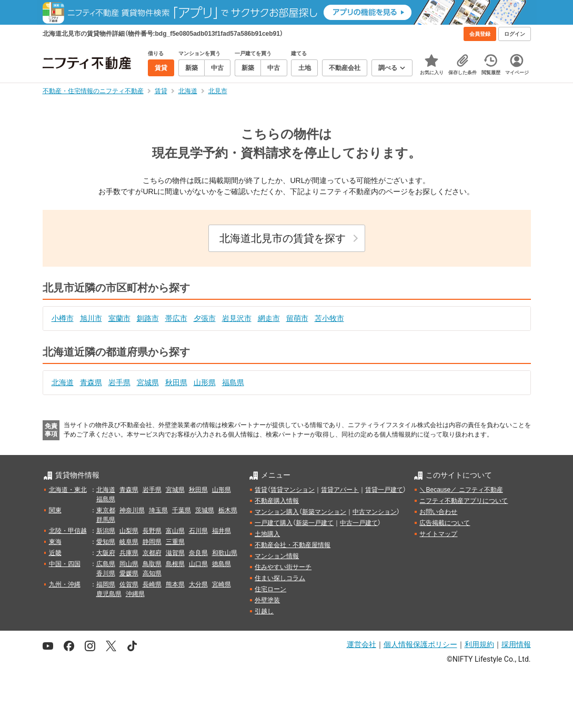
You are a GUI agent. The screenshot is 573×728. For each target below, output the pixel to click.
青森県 (91, 382)
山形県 (205, 382)
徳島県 (222, 564)
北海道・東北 (68, 490)
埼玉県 (158, 510)
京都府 (152, 553)
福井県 (222, 531)
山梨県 (129, 531)
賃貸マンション (293, 490)
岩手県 (119, 382)
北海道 (63, 382)
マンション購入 (277, 512)
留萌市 (297, 318)
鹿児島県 (109, 594)
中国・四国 (65, 564)
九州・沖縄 (65, 584)
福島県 (233, 382)
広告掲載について (445, 523)
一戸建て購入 (274, 523)
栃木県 (228, 510)
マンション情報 (277, 556)
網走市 (269, 318)
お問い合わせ (438, 512)
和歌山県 (225, 553)
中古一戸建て (359, 523)
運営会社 (361, 644)
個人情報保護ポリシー (420, 644)
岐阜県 (129, 542)
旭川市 (91, 318)
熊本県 (175, 584)
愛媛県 (129, 573)
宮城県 (148, 382)
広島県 (106, 564)
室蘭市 (119, 318)
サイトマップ (438, 534)
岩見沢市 (237, 318)
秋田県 (176, 382)
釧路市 (148, 318)
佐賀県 (129, 584)
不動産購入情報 (277, 501)
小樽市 (63, 318)
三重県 (175, 542)
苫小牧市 (329, 318)
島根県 (175, 564)
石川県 (198, 531)
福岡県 (106, 584)
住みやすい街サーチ (283, 567)
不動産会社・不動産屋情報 (293, 545)
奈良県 (198, 553)
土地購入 (267, 534)
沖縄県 (135, 594)
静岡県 (152, 542)
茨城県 (205, 510)
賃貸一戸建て (384, 490)
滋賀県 (175, 553)
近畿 (55, 553)
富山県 (175, 531)
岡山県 (129, 564)
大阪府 (106, 553)
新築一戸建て (315, 523)
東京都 (106, 510)
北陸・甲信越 (68, 531)
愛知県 (106, 542)
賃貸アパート (340, 490)
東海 (55, 542)
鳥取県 (152, 564)
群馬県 (106, 520)
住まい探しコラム (280, 578)
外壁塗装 (267, 600)
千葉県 (182, 510)
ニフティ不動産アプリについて (464, 501)
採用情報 (516, 644)
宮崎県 (222, 584)
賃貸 (261, 490)
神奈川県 (132, 510)
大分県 (198, 584)
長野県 (152, 531)
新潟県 (106, 531)
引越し (264, 611)
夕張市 (205, 318)
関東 (55, 510)
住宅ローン (270, 589)
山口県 (198, 564)
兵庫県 (129, 553)
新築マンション (324, 512)
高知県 (152, 573)
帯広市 (176, 318)
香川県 (106, 573)
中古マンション (375, 512)
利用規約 (479, 644)
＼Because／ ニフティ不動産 (461, 490)
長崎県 (152, 584)
